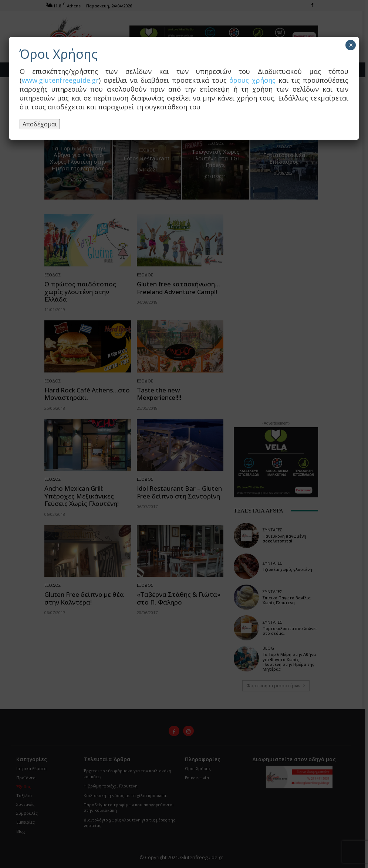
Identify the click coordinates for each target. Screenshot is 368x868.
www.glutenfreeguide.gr (60, 80)
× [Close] (351, 45)
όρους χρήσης (252, 80)
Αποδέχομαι (40, 124)
